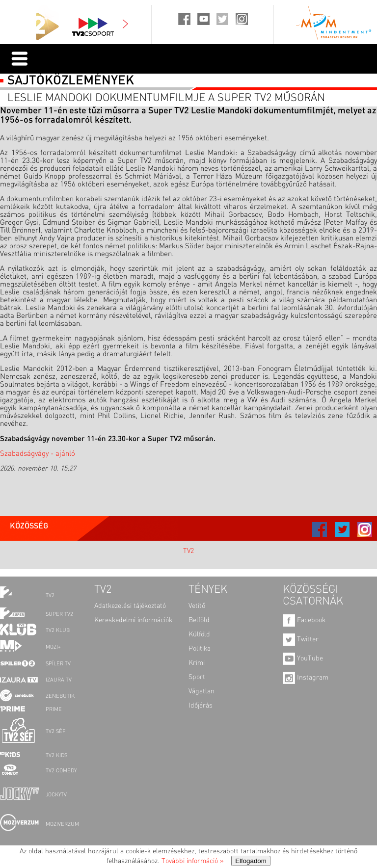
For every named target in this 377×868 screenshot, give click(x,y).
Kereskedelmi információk (133, 620)
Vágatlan (202, 691)
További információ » (192, 861)
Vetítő (197, 606)
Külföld (199, 634)
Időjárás (201, 706)
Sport (197, 677)
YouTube (303, 658)
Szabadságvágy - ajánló (38, 454)
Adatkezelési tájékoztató (130, 606)
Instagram (306, 678)
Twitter (301, 639)
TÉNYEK (208, 590)
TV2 (188, 551)
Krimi (197, 663)
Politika (200, 649)
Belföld (199, 620)
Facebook (304, 620)
